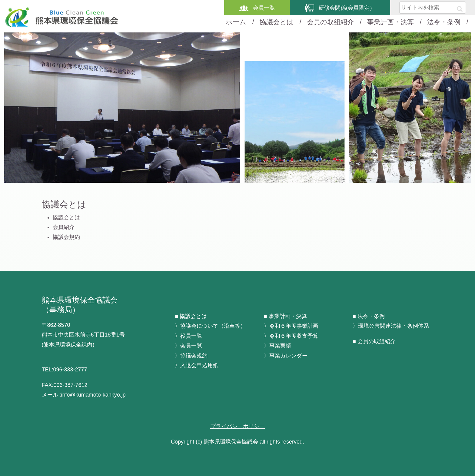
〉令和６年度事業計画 (291, 326)
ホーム (236, 22)
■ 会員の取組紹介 (374, 341)
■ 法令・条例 (369, 316)
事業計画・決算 (390, 22)
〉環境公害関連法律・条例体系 (391, 326)
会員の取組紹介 (330, 22)
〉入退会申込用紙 (197, 365)
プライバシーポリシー (237, 426)
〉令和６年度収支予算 (291, 336)
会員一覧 (257, 8)
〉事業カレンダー (286, 356)
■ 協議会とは (191, 316)
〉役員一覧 (188, 336)
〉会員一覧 (188, 346)
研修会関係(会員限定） (340, 8)
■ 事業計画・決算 (285, 316)
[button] (460, 9)
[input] (433, 8)
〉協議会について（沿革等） (210, 326)
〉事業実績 (277, 346)
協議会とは (277, 22)
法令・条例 (444, 22)
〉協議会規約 (191, 356)
